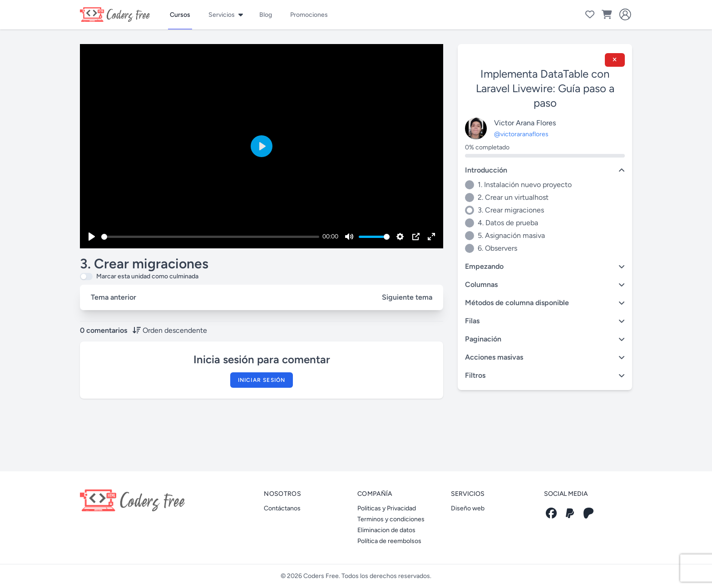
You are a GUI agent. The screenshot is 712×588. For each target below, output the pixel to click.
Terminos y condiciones (391, 519)
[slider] (210, 237)
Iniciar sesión (262, 380)
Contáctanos (282, 508)
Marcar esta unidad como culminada (147, 276)
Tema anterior (114, 297)
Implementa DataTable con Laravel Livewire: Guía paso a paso (545, 88)
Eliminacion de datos (386, 530)
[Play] (92, 237)
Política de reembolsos (389, 541)
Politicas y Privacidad (387, 508)
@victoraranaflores (521, 134)
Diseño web (468, 508)
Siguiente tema (407, 297)
